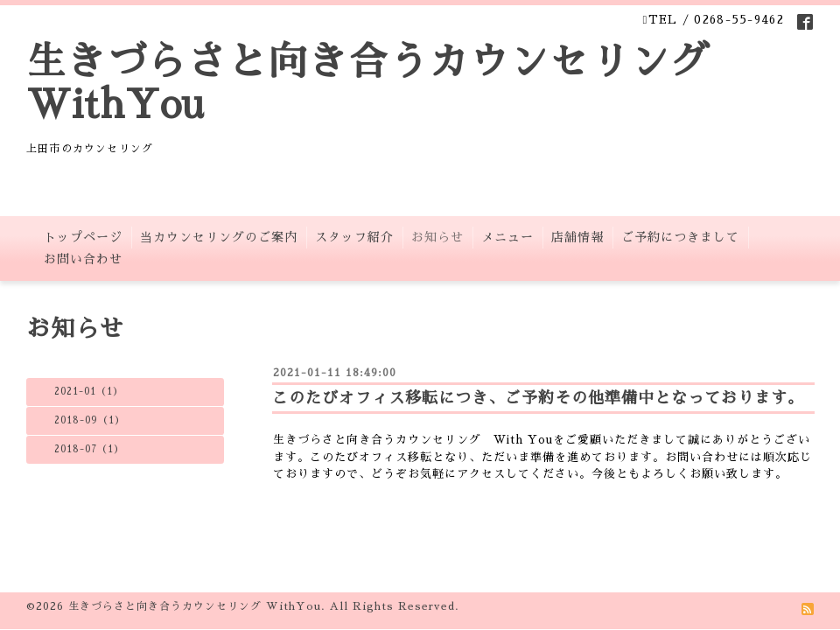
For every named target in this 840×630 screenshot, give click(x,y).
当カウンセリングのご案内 (219, 237)
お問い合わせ (83, 259)
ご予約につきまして (680, 237)
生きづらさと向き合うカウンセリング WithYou (195, 606)
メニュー (507, 237)
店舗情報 (577, 237)
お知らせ (437, 237)
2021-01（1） (89, 392)
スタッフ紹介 (354, 237)
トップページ (83, 237)
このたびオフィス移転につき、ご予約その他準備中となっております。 (538, 398)
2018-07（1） (89, 449)
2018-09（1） (90, 420)
